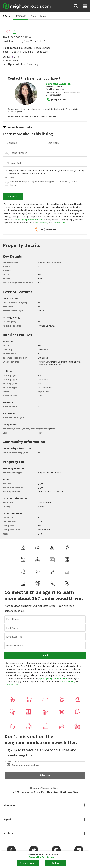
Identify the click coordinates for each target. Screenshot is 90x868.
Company (10, 805)
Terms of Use (59, 223)
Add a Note (10, 178)
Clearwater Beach (31, 48)
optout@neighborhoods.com (29, 220)
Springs (46, 48)
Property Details (39, 16)
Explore (9, 833)
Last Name (54, 143)
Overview (21, 16)
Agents (8, 819)
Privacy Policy (42, 223)
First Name (11, 143)
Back (6, 16)
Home (33, 788)
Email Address (18, 163)
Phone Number (18, 153)
